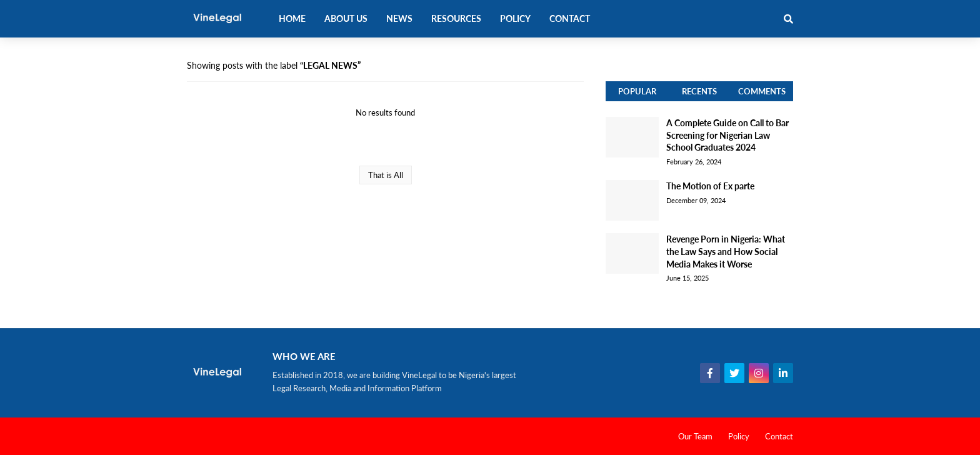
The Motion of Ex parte (710, 186)
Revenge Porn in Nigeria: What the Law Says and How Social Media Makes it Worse (726, 251)
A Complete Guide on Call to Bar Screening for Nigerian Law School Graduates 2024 (727, 135)
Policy (739, 436)
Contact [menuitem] (570, 18)
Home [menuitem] (292, 18)
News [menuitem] (399, 18)
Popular (637, 91)
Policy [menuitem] (515, 18)
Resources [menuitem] (456, 18)
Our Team (695, 436)
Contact (779, 436)
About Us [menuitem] (346, 18)
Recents (699, 91)
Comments (762, 91)
